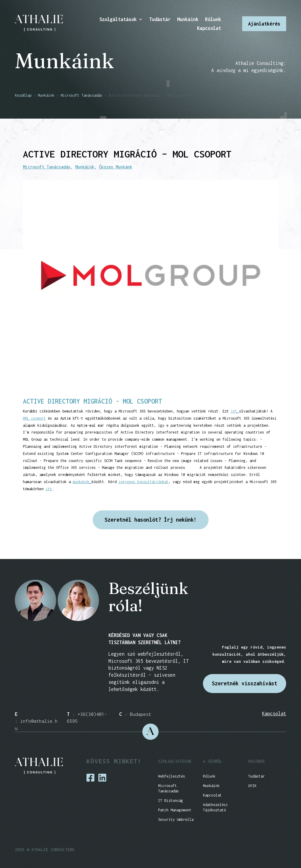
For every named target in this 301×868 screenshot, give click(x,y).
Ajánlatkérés (264, 24)
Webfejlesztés (172, 776)
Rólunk (213, 20)
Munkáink (188, 20)
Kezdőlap (23, 95)
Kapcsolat (209, 28)
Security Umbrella (176, 820)
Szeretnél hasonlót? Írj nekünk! (151, 520)
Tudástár (160, 20)
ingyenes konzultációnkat (144, 482)
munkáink (81, 482)
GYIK (252, 786)
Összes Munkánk (116, 167)
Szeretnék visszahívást (245, 683)
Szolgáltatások (118, 20)
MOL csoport (34, 418)
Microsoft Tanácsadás (81, 95)
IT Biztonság (171, 801)
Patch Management (175, 810)
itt (234, 411)
